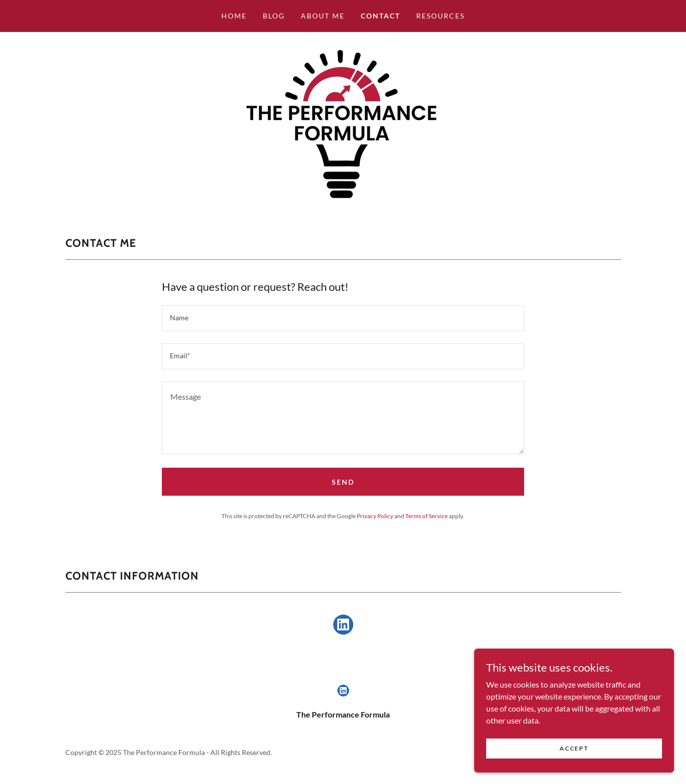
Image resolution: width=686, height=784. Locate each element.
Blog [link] (274, 16)
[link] (343, 123)
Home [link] (234, 16)
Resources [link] (440, 16)
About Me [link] (323, 16)
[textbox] (343, 318)
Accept (574, 748)
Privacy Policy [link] (375, 516)
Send (343, 482)
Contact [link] (380, 16)
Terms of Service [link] (426, 516)
